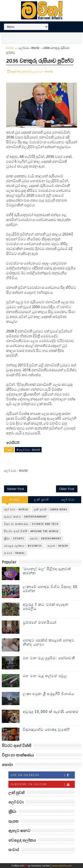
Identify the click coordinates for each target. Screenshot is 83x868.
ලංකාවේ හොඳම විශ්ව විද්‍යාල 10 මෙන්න (50, 589)
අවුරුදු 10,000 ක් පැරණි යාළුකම (51, 712)
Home (10, 48)
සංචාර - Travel (14, 553)
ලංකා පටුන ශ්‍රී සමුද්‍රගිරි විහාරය (49, 694)
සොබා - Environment (45, 539)
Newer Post (16, 489)
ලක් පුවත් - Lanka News (51, 509)
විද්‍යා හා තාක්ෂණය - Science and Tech (31, 524)
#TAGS (15, 500)
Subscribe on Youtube (43, 784)
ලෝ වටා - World (29, 48)
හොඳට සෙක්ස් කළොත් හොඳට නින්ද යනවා (49, 642)
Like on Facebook (43, 775)
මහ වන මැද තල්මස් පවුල (45, 676)
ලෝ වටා (68, 500)
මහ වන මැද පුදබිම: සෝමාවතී (49, 658)
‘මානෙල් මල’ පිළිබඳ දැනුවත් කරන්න (47, 571)
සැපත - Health (58, 546)
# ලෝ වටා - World (28, 450)
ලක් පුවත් (41, 500)
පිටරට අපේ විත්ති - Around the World (31, 531)
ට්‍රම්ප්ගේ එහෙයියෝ (40, 622)
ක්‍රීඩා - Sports (14, 539)
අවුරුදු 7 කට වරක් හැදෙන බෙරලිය (46, 607)
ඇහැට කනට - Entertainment (25, 517)
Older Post (67, 489)
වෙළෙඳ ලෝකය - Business (23, 546)
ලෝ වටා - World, (43, 71)
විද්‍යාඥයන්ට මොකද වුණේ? (46, 730)
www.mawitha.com (62, 866)
